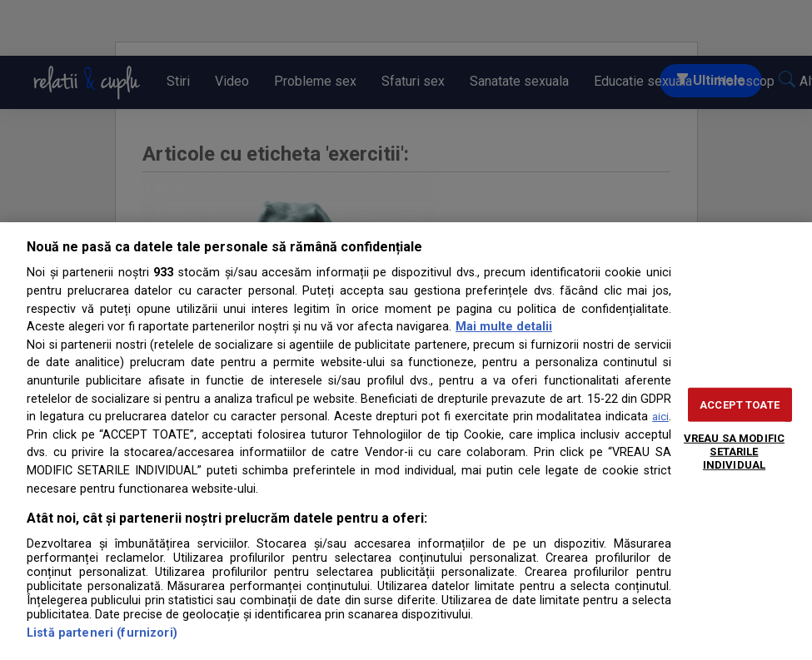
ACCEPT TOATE (740, 405)
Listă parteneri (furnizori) (102, 633)
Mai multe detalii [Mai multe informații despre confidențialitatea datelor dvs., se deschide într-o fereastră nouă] (504, 327)
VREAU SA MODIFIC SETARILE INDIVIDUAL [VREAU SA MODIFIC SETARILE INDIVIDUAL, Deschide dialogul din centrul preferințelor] (734, 451)
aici (660, 417)
